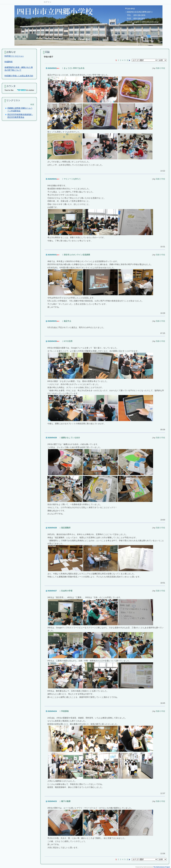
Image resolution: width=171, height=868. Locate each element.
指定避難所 (66, 528)
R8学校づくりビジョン (14, 56)
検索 (32, 104)
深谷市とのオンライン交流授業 (77, 255)
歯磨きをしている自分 (71, 438)
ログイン (48, 2)
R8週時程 (9, 62)
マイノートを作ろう (72, 179)
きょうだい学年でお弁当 (74, 68)
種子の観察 (66, 801)
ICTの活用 (68, 341)
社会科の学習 (67, 591)
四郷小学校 (160, 68)
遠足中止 (68, 321)
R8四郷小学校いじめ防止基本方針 (19, 76)
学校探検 (65, 711)
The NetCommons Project (162, 867)
